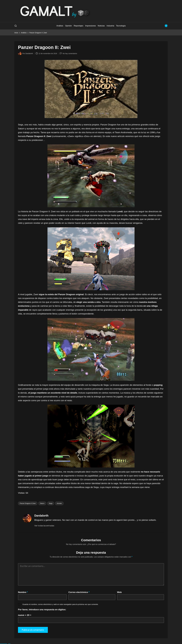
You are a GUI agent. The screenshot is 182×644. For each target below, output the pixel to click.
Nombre (23, 592)
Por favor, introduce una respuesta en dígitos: (42, 610)
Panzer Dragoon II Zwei (28, 503)
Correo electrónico (79, 592)
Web (119, 592)
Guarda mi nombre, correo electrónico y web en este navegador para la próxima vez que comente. (60, 604)
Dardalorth (41, 516)
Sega (51, 503)
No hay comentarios (68, 53)
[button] (44, 526)
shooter (59, 503)
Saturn (42, 503)
